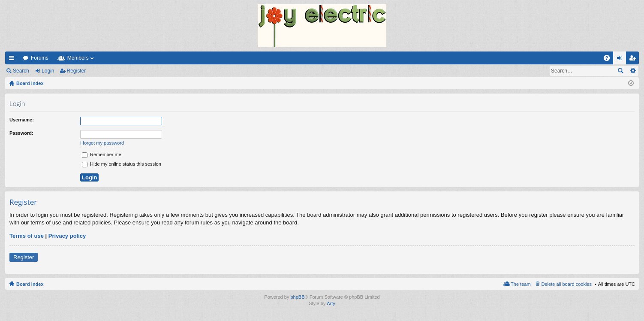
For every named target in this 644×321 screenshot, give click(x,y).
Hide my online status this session (122, 164)
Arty (331, 303)
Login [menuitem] (621, 60)
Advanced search (633, 71)
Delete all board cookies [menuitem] (567, 284)
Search (21, 71)
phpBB (297, 297)
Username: (22, 120)
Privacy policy (67, 236)
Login (48, 71)
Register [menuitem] (634, 60)
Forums (40, 58)
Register (77, 71)
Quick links (13, 60)
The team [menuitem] (521, 284)
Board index (30, 284)
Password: (21, 133)
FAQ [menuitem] (609, 60)
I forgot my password (102, 143)
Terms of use (27, 236)
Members (78, 58)
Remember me (102, 154)
